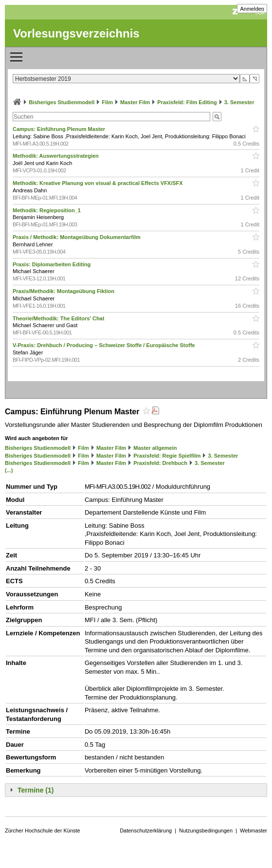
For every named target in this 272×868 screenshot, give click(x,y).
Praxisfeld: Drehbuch (160, 463)
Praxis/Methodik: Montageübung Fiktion (64, 291)
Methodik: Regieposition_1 (47, 210)
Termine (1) (36, 790)
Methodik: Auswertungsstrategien (56, 156)
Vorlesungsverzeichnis (76, 33)
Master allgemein (155, 448)
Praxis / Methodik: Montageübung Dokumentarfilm (77, 237)
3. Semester (239, 102)
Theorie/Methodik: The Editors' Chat (59, 318)
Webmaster (254, 831)
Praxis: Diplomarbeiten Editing (52, 264)
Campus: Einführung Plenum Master (60, 129)
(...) (9, 470)
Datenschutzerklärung (146, 831)
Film (107, 102)
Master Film (135, 102)
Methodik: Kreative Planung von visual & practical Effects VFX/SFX (99, 183)
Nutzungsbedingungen (206, 831)
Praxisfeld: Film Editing (187, 102)
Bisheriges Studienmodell (62, 102)
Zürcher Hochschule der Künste (43, 831)
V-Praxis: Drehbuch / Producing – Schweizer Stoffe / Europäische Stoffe (105, 345)
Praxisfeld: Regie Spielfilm (167, 456)
